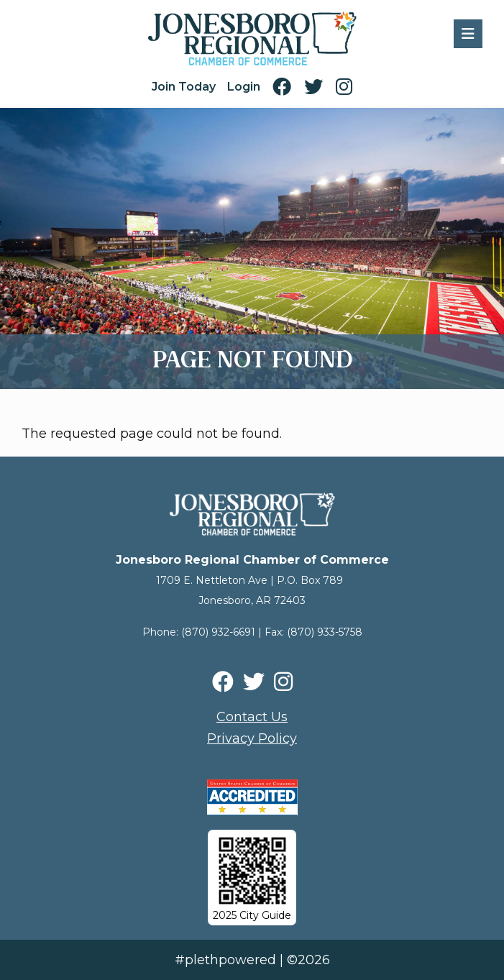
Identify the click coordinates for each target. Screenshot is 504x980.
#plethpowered (225, 960)
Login (244, 87)
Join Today (184, 87)
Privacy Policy (252, 738)
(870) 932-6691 (218, 632)
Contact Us (252, 717)
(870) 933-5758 (325, 632)
